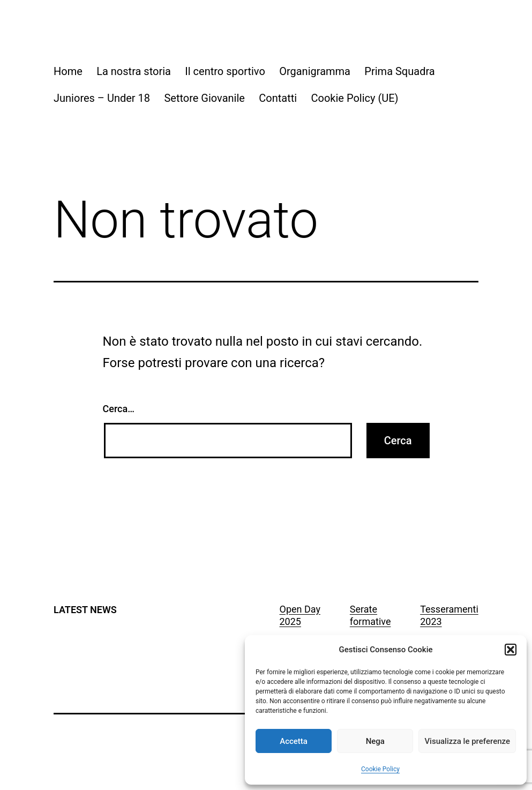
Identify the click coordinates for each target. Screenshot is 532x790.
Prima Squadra (399, 71)
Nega (375, 741)
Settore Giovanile (204, 98)
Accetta (294, 741)
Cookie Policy (380, 769)
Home (68, 71)
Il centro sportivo (225, 71)
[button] (511, 650)
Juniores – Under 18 (102, 98)
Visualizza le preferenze (467, 741)
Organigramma (315, 71)
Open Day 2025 (300, 615)
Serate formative (370, 615)
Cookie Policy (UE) (355, 98)
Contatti (278, 98)
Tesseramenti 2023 (449, 615)
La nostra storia (134, 71)
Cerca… (119, 409)
